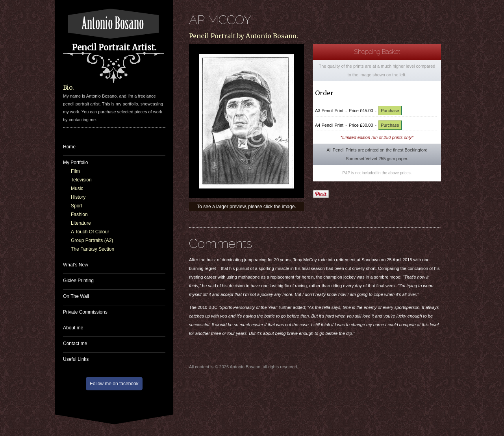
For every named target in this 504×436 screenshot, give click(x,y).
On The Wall (76, 296)
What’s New (76, 265)
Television (81, 180)
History (78, 197)
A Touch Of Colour (90, 232)
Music (77, 188)
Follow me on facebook (114, 384)
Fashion (79, 214)
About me (73, 328)
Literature (81, 223)
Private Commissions (85, 312)
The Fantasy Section (93, 249)
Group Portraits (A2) (92, 240)
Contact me (75, 344)
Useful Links (76, 359)
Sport (77, 206)
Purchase (390, 111)
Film (75, 171)
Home (69, 147)
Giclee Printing (78, 281)
